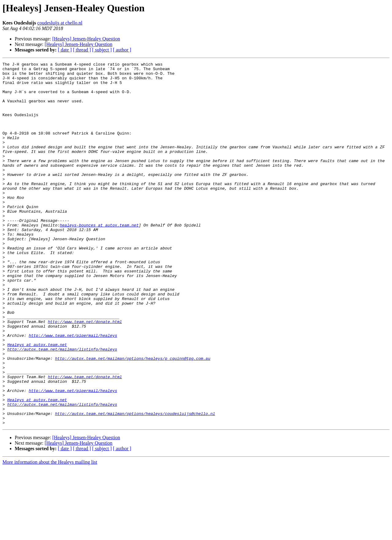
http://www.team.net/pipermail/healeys (73, 390)
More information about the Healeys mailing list (50, 535)
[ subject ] (102, 50)
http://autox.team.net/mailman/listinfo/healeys (62, 407)
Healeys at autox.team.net (37, 401)
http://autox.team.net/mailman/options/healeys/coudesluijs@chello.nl (135, 484)
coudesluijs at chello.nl (60, 23)
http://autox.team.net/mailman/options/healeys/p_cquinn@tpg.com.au (133, 418)
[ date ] (65, 50)
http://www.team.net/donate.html (85, 374)
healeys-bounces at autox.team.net (99, 258)
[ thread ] (82, 50)
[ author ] (122, 50)
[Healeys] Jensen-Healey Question (86, 39)
